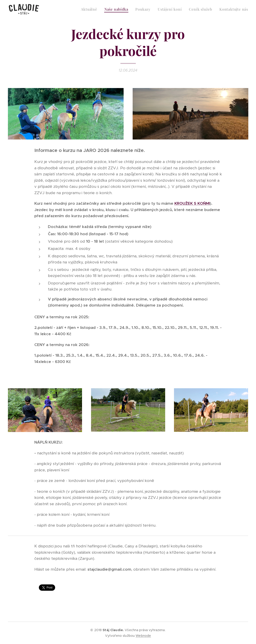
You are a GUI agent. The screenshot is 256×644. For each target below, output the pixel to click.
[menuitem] (90, 9)
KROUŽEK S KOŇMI (192, 204)
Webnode (143, 636)
